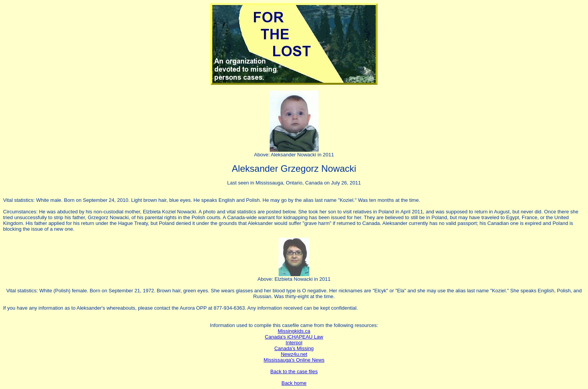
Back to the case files (294, 371)
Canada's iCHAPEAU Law (294, 337)
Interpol (294, 343)
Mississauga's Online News (294, 360)
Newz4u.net (294, 354)
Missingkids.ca (294, 331)
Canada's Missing (294, 348)
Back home (294, 383)
